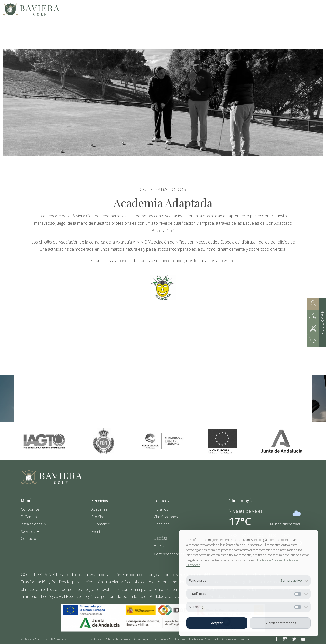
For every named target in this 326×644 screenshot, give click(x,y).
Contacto (29, 539)
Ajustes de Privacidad (236, 639)
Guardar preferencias (280, 623)
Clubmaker (100, 524)
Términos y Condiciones (169, 639)
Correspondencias (169, 554)
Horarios (161, 509)
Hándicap (162, 524)
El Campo (29, 516)
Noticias (96, 639)
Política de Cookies (270, 560)
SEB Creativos (57, 639)
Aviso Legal (141, 639)
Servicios (30, 531)
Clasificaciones (166, 516)
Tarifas (159, 546)
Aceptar (217, 623)
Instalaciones (34, 524)
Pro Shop (99, 516)
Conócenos (30, 509)
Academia (100, 509)
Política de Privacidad (203, 639)
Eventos (98, 531)
